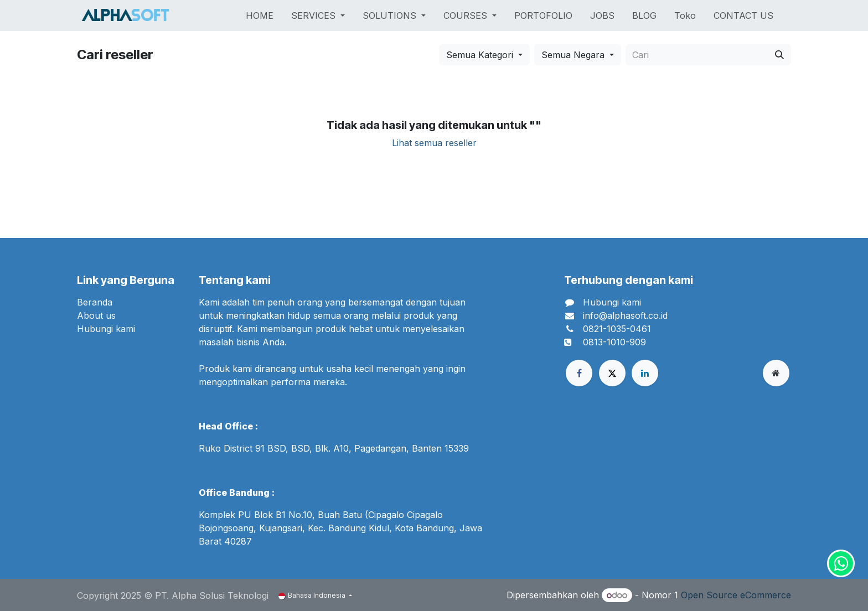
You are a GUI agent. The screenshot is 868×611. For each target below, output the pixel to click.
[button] (484, 55)
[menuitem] (260, 15)
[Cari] (779, 55)
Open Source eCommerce (736, 595)
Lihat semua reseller (434, 143)
